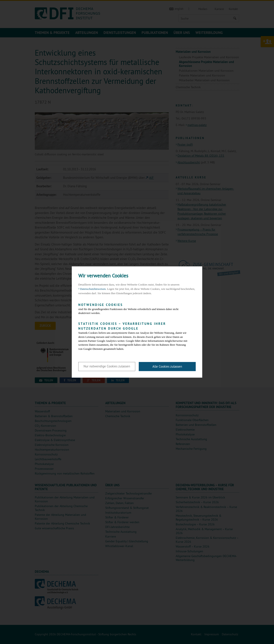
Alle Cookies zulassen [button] (167, 366)
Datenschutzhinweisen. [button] (93, 289)
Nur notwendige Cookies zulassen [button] (107, 366)
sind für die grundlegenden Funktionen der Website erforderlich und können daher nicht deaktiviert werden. (134, 309)
